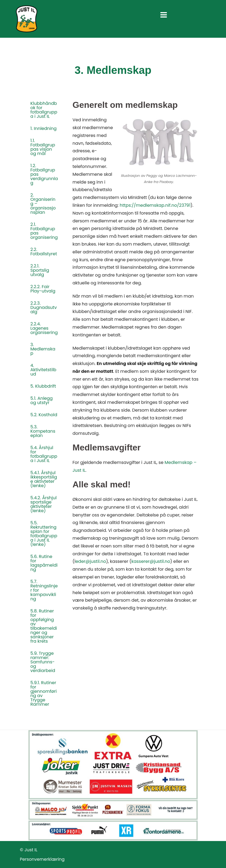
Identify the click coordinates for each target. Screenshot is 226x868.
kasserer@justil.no (151, 561)
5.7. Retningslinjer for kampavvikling (44, 590)
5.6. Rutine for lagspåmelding (44, 563)
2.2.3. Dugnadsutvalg (44, 307)
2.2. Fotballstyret (44, 252)
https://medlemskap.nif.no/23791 (155, 205)
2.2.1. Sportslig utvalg (40, 270)
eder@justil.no (91, 561)
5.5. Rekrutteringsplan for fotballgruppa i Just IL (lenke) (44, 534)
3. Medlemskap (43, 349)
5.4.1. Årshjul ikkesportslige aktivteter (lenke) (44, 479)
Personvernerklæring (42, 859)
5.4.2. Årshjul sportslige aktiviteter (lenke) (44, 504)
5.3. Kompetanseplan (43, 431)
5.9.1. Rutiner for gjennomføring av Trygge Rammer (44, 693)
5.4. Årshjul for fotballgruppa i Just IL (44, 454)
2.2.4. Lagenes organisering (44, 328)
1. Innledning (44, 128)
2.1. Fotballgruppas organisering (44, 231)
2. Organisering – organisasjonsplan (43, 204)
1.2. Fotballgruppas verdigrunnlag (44, 174)
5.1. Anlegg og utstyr (42, 400)
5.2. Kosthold (44, 415)
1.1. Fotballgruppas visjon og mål (43, 147)
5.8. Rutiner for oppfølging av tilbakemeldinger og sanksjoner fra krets (44, 626)
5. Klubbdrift (43, 386)
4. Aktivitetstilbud (43, 370)
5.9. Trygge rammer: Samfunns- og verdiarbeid (43, 662)
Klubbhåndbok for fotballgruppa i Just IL (44, 110)
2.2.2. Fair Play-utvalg (43, 289)
